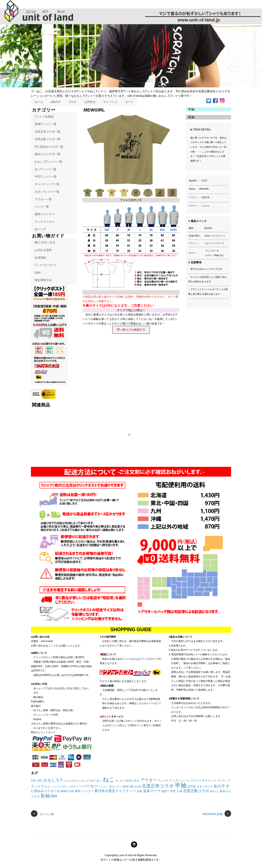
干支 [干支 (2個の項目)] (57, 791)
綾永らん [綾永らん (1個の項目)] (214, 791)
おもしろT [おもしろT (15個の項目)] (53, 780)
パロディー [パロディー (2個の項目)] (75, 787)
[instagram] (222, 100)
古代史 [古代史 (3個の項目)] (192, 786)
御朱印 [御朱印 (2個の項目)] (65, 791)
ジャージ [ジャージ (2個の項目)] (184, 781)
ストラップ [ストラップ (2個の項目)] (224, 781)
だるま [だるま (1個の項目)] (82, 781)
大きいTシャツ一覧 (47, 192)
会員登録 (40, 258)
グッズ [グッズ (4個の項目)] (174, 780)
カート (129, 102)
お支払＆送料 (43, 250)
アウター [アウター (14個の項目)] (149, 780)
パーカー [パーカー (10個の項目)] (90, 786)
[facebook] (215, 100)
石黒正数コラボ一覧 (47, 139)
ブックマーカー (45, 222)
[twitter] (209, 100)
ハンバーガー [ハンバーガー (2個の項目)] (59, 787)
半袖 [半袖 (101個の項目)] (181, 785)
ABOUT (56, 102)
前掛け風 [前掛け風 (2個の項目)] (128, 787)
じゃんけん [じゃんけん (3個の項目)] (70, 780)
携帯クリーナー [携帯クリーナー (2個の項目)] (84, 791)
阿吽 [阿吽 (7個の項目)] (54, 796)
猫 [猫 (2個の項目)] (181, 791)
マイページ (110, 102)
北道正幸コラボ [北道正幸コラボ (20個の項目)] (158, 786)
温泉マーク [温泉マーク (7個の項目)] (152, 791)
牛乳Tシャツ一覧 (46, 177)
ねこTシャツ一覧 (46, 169)
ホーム (39, 102)
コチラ (52, 646)
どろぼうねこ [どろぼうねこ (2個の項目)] (94, 781)
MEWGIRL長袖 (217, 814)
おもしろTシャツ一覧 (48, 162)
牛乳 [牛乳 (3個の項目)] (173, 791)
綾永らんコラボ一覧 (47, 154)
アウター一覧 (43, 199)
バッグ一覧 (42, 207)
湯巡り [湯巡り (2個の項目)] (165, 791)
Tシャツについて (46, 265)
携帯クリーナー (45, 214)
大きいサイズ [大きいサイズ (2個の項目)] (205, 787)
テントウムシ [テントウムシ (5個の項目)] (41, 786)
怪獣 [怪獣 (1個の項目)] (72, 791)
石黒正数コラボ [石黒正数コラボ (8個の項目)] (196, 791)
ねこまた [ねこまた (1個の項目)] (120, 781)
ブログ (72, 102)
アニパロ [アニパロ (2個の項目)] (163, 781)
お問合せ (90, 102)
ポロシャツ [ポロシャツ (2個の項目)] (115, 787)
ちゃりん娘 (42, 814)
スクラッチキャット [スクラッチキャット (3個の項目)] (203, 780)
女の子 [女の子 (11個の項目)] (219, 786)
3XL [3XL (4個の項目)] (40, 780)
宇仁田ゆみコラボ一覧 (49, 147)
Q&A (38, 272)
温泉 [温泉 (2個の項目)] (140, 791)
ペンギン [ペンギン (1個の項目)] (103, 787)
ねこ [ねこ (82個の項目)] (109, 779)
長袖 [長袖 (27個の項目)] (45, 796)
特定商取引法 (43, 280)
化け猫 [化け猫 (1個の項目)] (137, 787)
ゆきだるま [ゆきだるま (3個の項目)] (132, 780)
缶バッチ (40, 229)
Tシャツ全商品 (44, 117)
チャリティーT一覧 (47, 184)
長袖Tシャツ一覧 (46, 124)
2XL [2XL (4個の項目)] (34, 780)
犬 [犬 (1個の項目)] (178, 791)
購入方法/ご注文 (45, 242)
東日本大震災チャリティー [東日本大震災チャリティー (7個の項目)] (115, 791)
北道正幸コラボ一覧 (47, 132)
